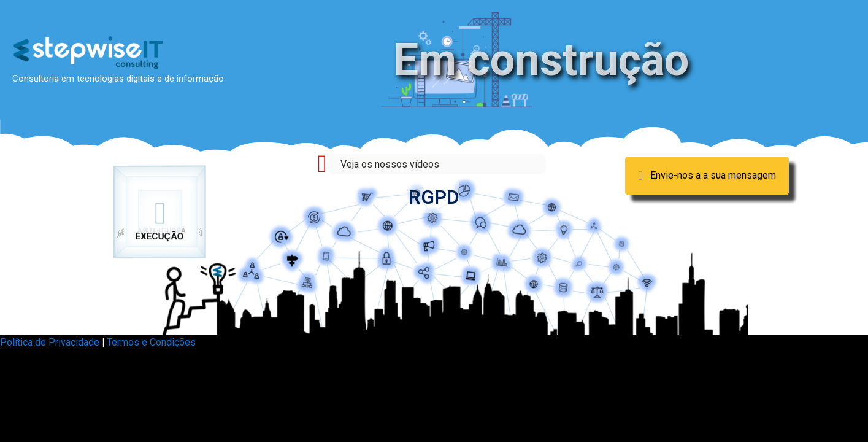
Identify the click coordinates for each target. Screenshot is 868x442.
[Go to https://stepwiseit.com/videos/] (434, 164)
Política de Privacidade (50, 342)
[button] (707, 176)
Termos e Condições (151, 342)
